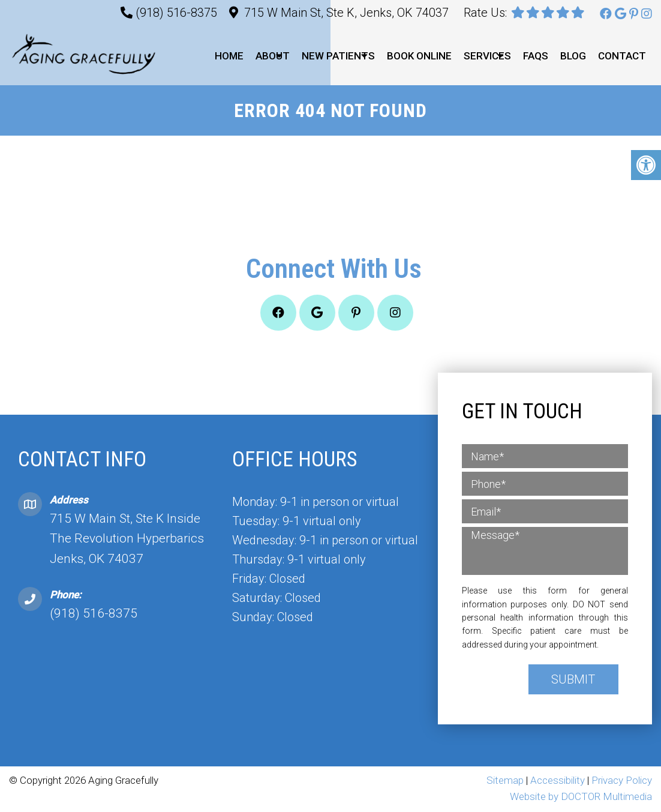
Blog (573, 56)
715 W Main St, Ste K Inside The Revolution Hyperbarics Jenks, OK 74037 (127, 539)
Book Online (419, 56)
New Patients (338, 56)
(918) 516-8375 (176, 13)
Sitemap (505, 781)
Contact (622, 56)
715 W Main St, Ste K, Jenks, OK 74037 (346, 13)
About (273, 56)
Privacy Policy (622, 781)
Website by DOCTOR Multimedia (581, 798)
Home (229, 56)
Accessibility (558, 781)
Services (487, 56)
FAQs (536, 56)
